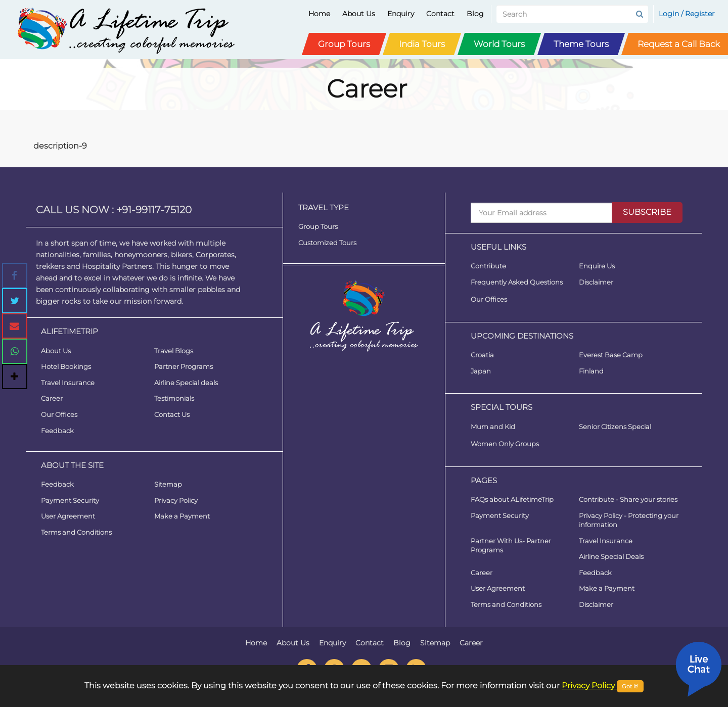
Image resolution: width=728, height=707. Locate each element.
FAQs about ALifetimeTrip (512, 499)
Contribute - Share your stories (628, 499)
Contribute (488, 266)
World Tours (499, 44)
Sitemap (168, 484)
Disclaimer (596, 282)
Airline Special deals (186, 383)
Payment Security (70, 500)
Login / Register (687, 14)
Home (319, 14)
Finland (591, 371)
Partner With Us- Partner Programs (511, 546)
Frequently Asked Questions (517, 282)
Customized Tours (327, 243)
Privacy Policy (176, 500)
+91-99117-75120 (154, 210)
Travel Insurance (68, 383)
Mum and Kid (493, 427)
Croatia (482, 355)
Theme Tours (581, 44)
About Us (359, 14)
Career (52, 398)
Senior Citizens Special (615, 427)
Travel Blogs (174, 351)
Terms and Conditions (76, 532)
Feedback (57, 431)
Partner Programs (184, 366)
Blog (475, 14)
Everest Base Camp (611, 355)
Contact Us (172, 414)
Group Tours (344, 44)
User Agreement (68, 516)
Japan (481, 371)
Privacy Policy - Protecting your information (629, 520)
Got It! (630, 686)
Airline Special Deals (611, 556)
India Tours (422, 44)
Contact (440, 14)
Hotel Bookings (66, 366)
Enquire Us (597, 266)
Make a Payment (182, 516)
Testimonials (174, 398)
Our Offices (59, 414)
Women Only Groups (505, 444)
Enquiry (401, 14)
